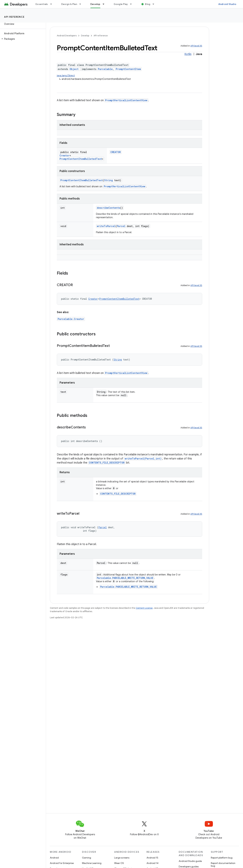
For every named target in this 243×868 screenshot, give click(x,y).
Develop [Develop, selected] (95, 4)
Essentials (42, 4)
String (108, 180)
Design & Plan (69, 4)
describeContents (108, 208)
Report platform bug (222, 858)
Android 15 (152, 858)
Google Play (121, 4)
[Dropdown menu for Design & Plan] (82, 4)
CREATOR (116, 152)
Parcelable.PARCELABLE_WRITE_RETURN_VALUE (125, 578)
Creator (65, 155)
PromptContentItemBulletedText (81, 159)
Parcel (121, 226)
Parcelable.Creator (71, 319)
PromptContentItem (128, 69)
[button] (22, 39)
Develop (85, 36)
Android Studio (227, 4)
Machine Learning (92, 863)
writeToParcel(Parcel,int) (143, 459)
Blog (148, 4)
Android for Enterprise (62, 863)
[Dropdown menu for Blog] (155, 4)
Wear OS (119, 863)
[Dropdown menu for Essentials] (53, 4)
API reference (14, 17)
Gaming (87, 858)
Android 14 (152, 863)
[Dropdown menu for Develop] (105, 4)
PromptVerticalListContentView (126, 100)
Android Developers (67, 36)
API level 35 (196, 46)
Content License (144, 608)
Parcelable (105, 69)
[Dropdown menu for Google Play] (132, 4)
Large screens (122, 858)
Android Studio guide (190, 861)
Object (74, 69)
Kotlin (188, 54)
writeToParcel (106, 226)
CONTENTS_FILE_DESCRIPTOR (107, 463)
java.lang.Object (66, 76)
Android (54, 858)
